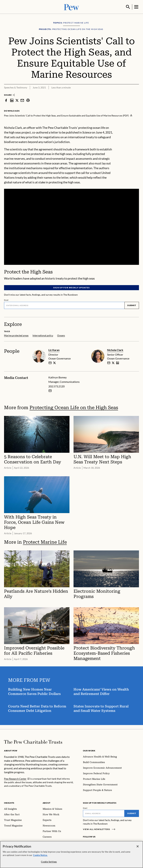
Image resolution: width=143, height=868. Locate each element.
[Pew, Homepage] (71, 7)
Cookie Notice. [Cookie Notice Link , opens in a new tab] (40, 855)
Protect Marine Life (45, 542)
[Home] (33, 742)
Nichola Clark (115, 350)
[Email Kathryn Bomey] (50, 390)
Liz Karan (54, 350)
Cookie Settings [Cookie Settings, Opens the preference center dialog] (49, 862)
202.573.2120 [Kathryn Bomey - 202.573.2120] (56, 386)
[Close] (138, 846)
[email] (50, 362)
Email (6, 300)
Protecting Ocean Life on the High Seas (74, 407)
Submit (132, 305)
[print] (28, 100)
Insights (9, 803)
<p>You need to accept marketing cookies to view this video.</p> (71, 226)
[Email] (64, 305)
